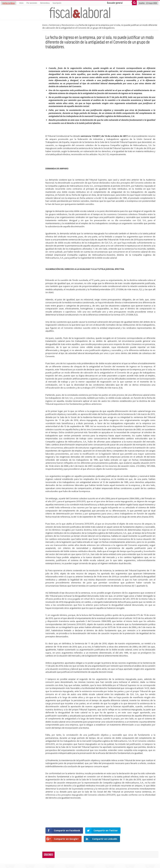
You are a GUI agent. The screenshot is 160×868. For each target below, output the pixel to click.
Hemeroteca (45, 3)
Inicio (21, 3)
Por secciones (32, 3)
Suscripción (57, 3)
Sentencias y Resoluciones (62, 25)
